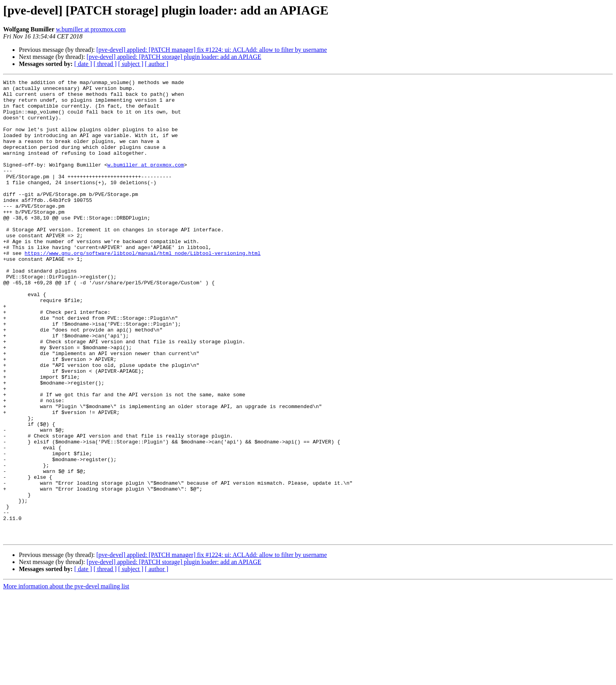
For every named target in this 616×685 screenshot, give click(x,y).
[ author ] (157, 64)
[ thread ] (105, 64)
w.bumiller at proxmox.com (91, 29)
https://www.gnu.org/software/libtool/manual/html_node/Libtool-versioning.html (143, 288)
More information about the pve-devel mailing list (66, 678)
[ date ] (83, 64)
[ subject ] (131, 64)
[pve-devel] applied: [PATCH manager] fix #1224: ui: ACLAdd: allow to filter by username (212, 50)
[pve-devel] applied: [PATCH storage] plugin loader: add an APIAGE (174, 57)
